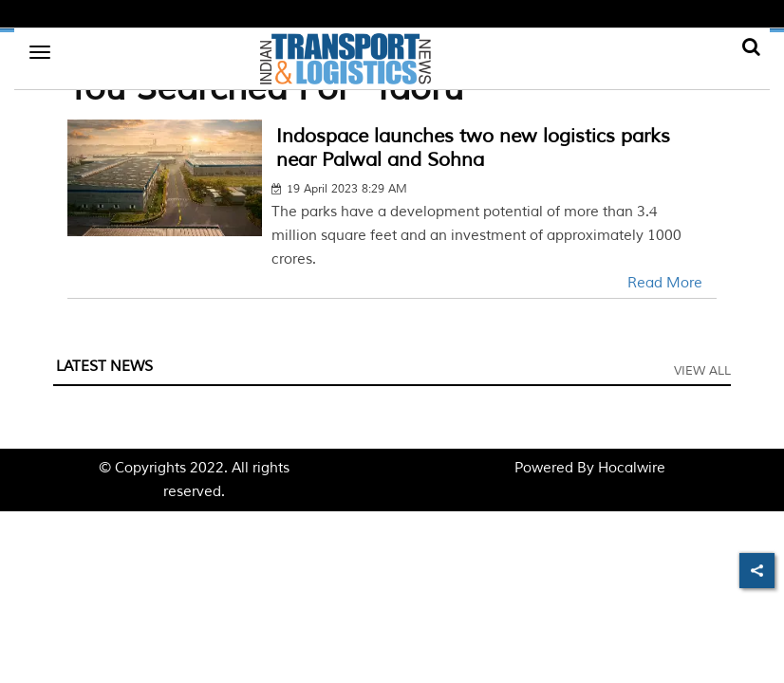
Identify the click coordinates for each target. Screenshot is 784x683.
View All (702, 371)
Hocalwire (632, 468)
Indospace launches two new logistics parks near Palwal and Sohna (473, 148)
